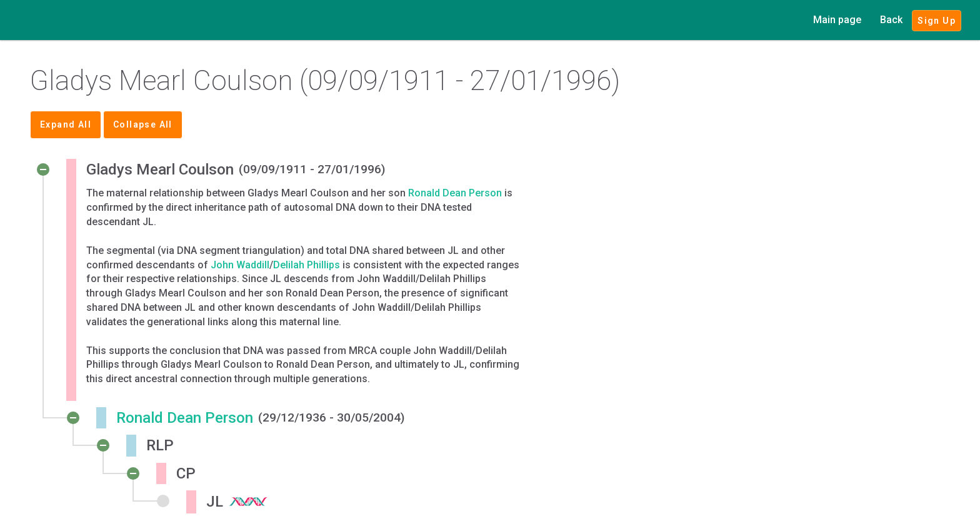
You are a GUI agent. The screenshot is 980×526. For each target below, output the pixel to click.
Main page (837, 20)
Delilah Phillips (307, 265)
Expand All (66, 124)
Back (891, 20)
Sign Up (937, 21)
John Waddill (240, 265)
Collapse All (143, 124)
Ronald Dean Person (455, 193)
